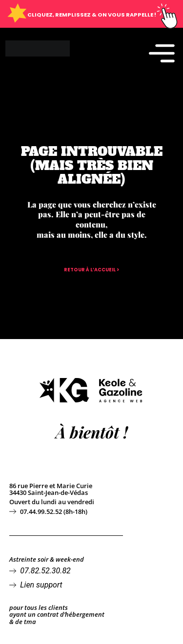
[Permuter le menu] (162, 53)
